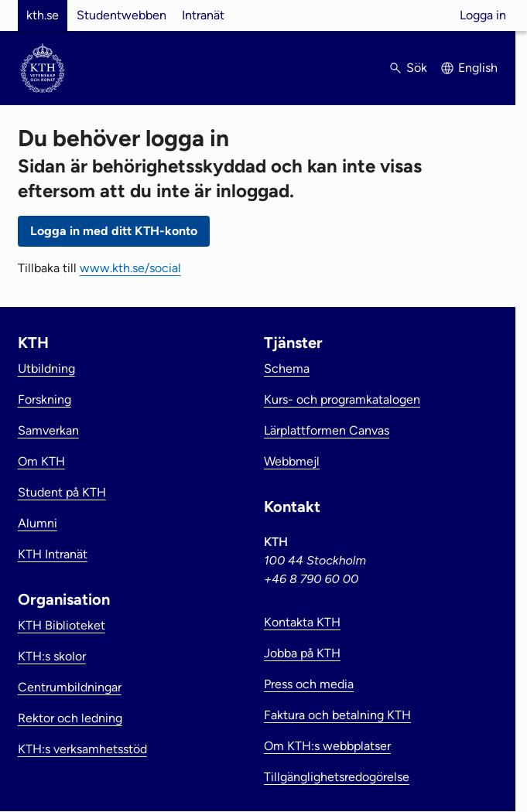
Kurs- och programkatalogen (342, 399)
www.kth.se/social (130, 268)
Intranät (203, 15)
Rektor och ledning (70, 718)
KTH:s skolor (52, 656)
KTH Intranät (53, 554)
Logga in (483, 15)
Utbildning (46, 368)
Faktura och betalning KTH (337, 715)
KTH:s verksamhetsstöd (82, 749)
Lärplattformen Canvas (327, 430)
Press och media (309, 684)
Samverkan (48, 430)
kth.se (43, 15)
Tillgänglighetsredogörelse (337, 777)
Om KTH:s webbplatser (327, 746)
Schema (287, 368)
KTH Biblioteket (62, 625)
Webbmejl (292, 461)
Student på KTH (62, 492)
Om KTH (41, 461)
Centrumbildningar (70, 687)
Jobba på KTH (302, 653)
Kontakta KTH (302, 622)
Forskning (44, 399)
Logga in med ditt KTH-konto (114, 231)
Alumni (38, 523)
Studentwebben (121, 15)
